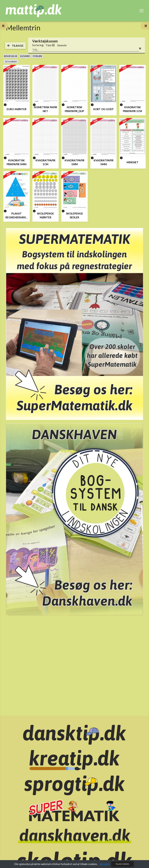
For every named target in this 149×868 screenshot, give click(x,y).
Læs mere (104, 864)
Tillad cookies (122, 864)
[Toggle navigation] (141, 11)
